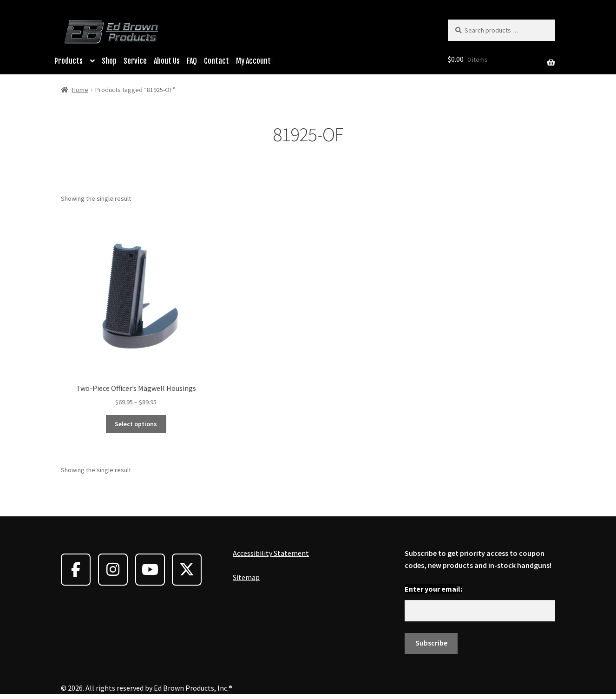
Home (80, 90)
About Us (167, 61)
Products (69, 61)
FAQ (192, 61)
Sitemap (246, 577)
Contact (216, 61)
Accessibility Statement (271, 553)
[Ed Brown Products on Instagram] (113, 570)
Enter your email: (433, 589)
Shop (109, 61)
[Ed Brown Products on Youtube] (150, 570)
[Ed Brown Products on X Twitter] (187, 570)
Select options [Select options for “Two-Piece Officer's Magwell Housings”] (136, 424)
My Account (253, 61)
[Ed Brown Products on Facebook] (76, 570)
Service (135, 61)
